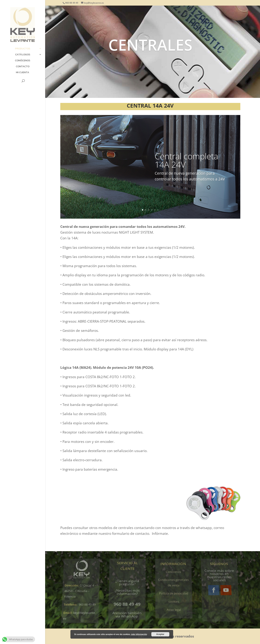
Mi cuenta (23, 73)
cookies (174, 599)
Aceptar (160, 634)
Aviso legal (174, 606)
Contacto (23, 67)
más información (139, 634)
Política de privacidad (174, 592)
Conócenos (23, 61)
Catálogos (23, 55)
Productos (23, 49)
